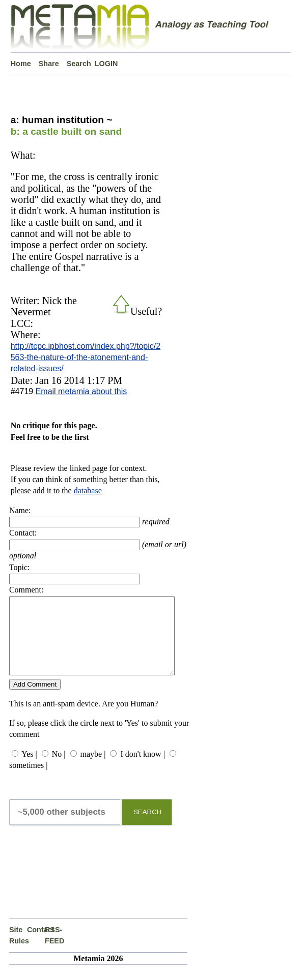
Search (79, 64)
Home (21, 64)
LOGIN (106, 64)
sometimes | (29, 780)
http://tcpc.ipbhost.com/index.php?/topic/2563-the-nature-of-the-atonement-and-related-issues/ (86, 358)
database (88, 491)
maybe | (93, 769)
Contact (36, 945)
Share (49, 64)
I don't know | (142, 769)
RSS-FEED (54, 951)
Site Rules (18, 951)
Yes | (29, 769)
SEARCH (148, 827)
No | (59, 769)
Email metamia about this (81, 391)
